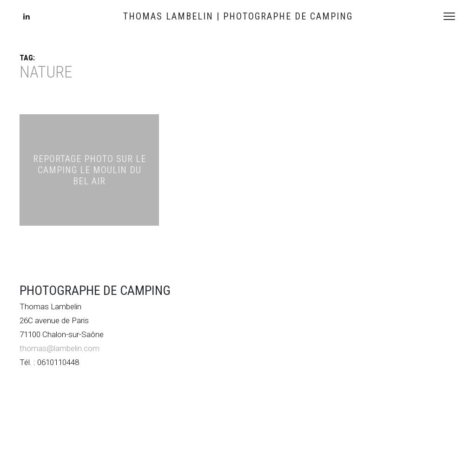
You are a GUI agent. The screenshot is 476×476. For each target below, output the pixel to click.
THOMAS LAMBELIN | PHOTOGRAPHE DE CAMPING (238, 16)
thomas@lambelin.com (59, 348)
